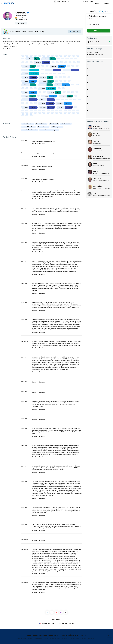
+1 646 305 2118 (46, 623)
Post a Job (75, 2)
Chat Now (74, 32)
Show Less (42, 144)
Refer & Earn (88, 2)
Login (97, 3)
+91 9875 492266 (66, 623)
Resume (21, 23)
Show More (6, 49)
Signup (107, 3)
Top (110, 635)
